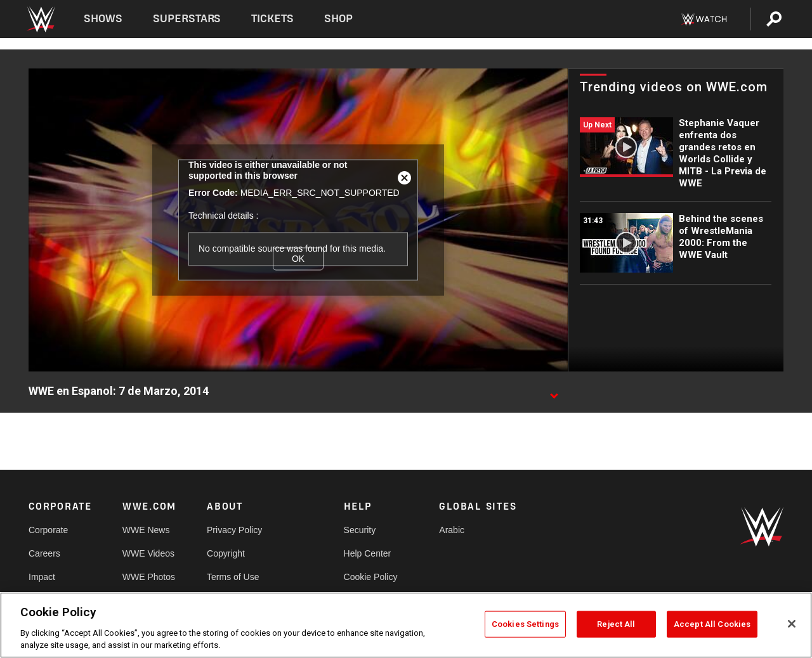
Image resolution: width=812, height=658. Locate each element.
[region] (406, 625)
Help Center (368, 553)
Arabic (452, 530)
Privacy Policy (234, 530)
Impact (42, 577)
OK (298, 259)
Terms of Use (233, 577)
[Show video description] (554, 392)
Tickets (272, 19)
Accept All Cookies (712, 624)
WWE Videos (148, 553)
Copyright (226, 553)
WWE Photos (149, 577)
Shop (338, 19)
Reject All (616, 624)
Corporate (48, 530)
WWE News (146, 530)
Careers (44, 553)
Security (360, 530)
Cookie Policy (371, 577)
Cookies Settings (525, 624)
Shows (103, 19)
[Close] (792, 624)
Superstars (187, 19)
